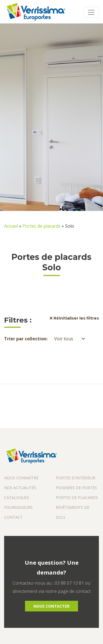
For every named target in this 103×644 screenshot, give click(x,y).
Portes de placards (42, 226)
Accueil (11, 226)
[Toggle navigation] (91, 12)
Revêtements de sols (73, 512)
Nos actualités (20, 488)
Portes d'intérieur (76, 478)
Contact (13, 517)
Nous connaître (21, 478)
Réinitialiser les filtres (74, 318)
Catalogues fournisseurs (18, 502)
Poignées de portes (76, 488)
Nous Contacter (51, 606)
